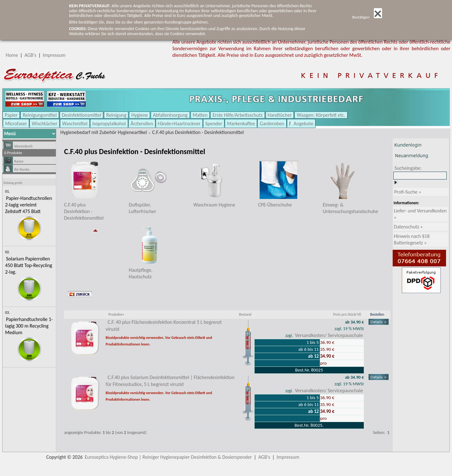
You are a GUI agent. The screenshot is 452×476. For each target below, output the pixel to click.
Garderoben (272, 123)
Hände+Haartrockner (179, 123)
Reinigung (116, 115)
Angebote (303, 123)
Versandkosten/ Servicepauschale (329, 335)
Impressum (54, 55)
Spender (214, 123)
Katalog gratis (13, 183)
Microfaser (16, 123)
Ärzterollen (142, 123)
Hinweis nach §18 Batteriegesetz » (412, 239)
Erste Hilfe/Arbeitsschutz (237, 115)
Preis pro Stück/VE (347, 314)
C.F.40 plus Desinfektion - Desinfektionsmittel (198, 132)
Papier (11, 115)
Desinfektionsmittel (82, 115)
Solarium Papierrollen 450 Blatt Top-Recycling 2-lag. (29, 265)
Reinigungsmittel (40, 115)
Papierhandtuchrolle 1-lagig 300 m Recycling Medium (29, 326)
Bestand (245, 314)
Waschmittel (75, 123)
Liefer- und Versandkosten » (420, 214)
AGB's (30, 55)
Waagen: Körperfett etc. (321, 115)
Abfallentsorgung (170, 115)
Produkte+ (116, 314)
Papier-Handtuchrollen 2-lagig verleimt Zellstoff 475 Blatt (28, 205)
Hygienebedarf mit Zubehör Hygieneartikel (104, 132)
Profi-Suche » (408, 192)
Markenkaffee (241, 123)
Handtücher (280, 115)
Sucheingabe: (408, 168)
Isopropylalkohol (109, 123)
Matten (200, 115)
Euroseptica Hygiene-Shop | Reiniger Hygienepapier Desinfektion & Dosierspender (168, 457)
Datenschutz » (408, 227)
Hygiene (140, 115)
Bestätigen (367, 17)
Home (12, 55)
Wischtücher (45, 123)
